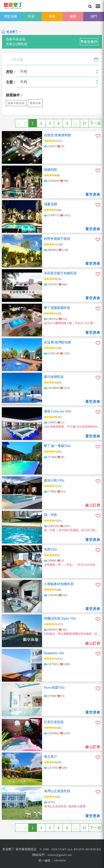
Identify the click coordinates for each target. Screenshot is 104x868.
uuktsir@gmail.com (59, 855)
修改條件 (89, 42)
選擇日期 (35, 103)
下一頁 (95, 123)
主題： (11, 82)
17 (84, 123)
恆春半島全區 (16, 103)
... (76, 123)
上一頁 (22, 123)
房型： (11, 72)
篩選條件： (15, 95)
